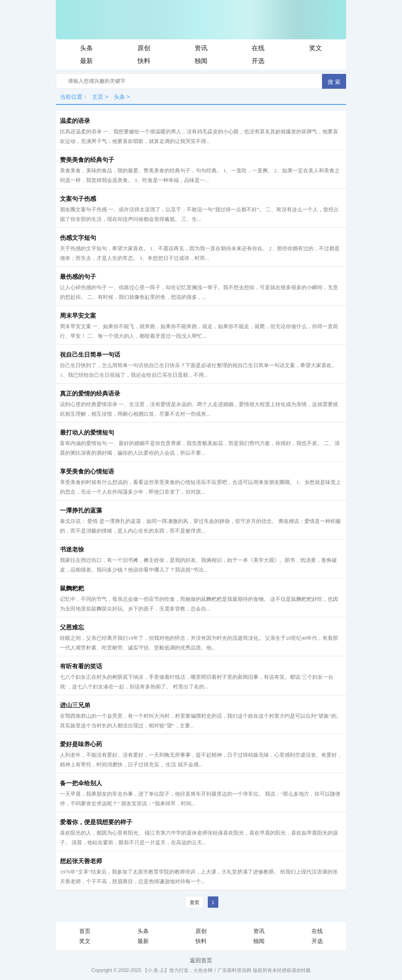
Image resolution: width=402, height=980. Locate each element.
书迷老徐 (72, 549)
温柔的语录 (75, 121)
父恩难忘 (72, 627)
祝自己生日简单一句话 (90, 355)
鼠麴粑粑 (72, 588)
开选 (258, 61)
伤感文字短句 (78, 238)
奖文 (316, 48)
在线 (258, 48)
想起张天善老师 (81, 861)
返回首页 (201, 960)
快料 (144, 61)
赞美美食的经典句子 (87, 160)
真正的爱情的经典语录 (90, 394)
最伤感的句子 (78, 277)
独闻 (201, 61)
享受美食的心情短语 (87, 472)
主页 (98, 97)
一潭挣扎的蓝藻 (81, 510)
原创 (144, 48)
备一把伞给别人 (81, 783)
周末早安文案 (78, 316)
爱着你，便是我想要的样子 (96, 822)
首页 (195, 902)
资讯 (201, 48)
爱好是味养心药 (81, 744)
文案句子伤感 (78, 199)
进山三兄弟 (75, 705)
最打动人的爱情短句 (87, 433)
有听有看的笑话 (81, 666)
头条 (86, 48)
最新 (86, 61)
